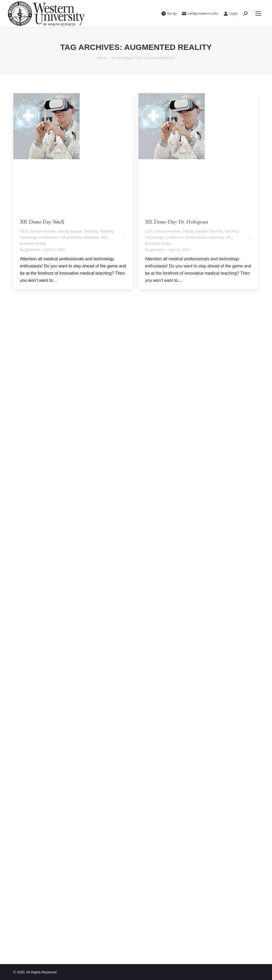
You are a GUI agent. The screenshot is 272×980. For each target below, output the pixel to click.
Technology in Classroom (39, 237)
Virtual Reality (71, 237)
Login (231, 14)
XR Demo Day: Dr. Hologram (177, 222)
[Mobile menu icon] (258, 14)
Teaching (91, 231)
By (30, 250)
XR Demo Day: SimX (42, 222)
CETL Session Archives (38, 231)
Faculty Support (70, 231)
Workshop (91, 237)
